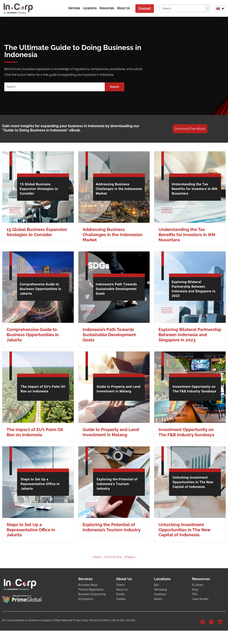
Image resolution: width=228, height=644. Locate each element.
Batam (158, 599)
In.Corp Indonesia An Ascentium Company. (28, 620)
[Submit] (207, 8)
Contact (145, 9)
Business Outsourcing (92, 594)
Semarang (160, 590)
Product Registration (91, 590)
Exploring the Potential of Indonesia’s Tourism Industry (112, 527)
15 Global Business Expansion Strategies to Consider (37, 232)
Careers (121, 599)
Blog (195, 590)
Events (120, 594)
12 (106, 557)
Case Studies (200, 599)
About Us (122, 590)
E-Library (198, 585)
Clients (120, 585)
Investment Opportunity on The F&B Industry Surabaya (186, 432)
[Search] (182, 8)
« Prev (96, 557)
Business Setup (88, 585)
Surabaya (160, 594)
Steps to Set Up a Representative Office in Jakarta (31, 530)
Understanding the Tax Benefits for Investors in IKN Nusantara (187, 235)
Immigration (86, 599)
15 (116, 557)
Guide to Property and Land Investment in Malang (111, 432)
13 (109, 557)
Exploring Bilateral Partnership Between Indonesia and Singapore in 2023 (190, 335)
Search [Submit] (114, 87)
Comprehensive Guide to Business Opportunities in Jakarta (33, 335)
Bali (156, 585)
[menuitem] (220, 9)
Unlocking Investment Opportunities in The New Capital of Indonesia (184, 530)
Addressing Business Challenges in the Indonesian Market (113, 235)
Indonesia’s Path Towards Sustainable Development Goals (109, 335)
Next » (132, 557)
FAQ (195, 594)
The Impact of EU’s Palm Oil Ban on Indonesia (35, 432)
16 (120, 557)
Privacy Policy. (81, 620)
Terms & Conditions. (100, 620)
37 (126, 557)
